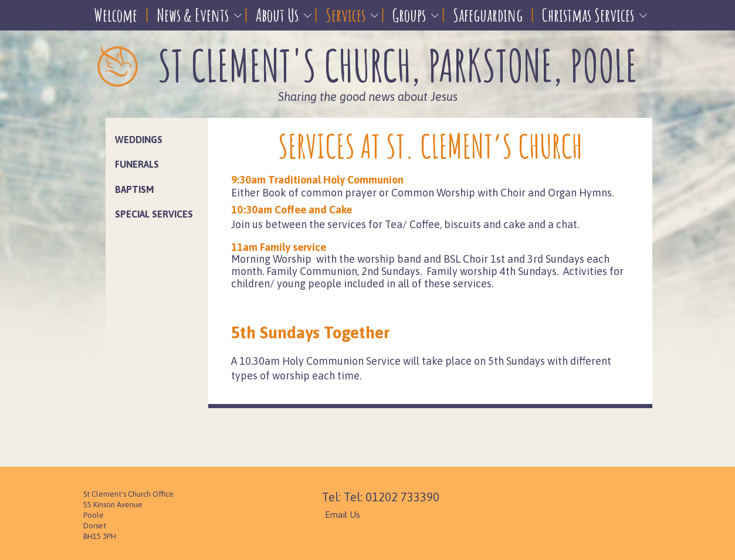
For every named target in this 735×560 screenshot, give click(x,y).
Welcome (116, 15)
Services (346, 15)
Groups (409, 15)
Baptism (134, 189)
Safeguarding (488, 15)
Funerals (137, 164)
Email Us (343, 515)
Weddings (139, 140)
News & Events (193, 15)
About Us (277, 15)
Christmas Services (588, 15)
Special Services (154, 214)
